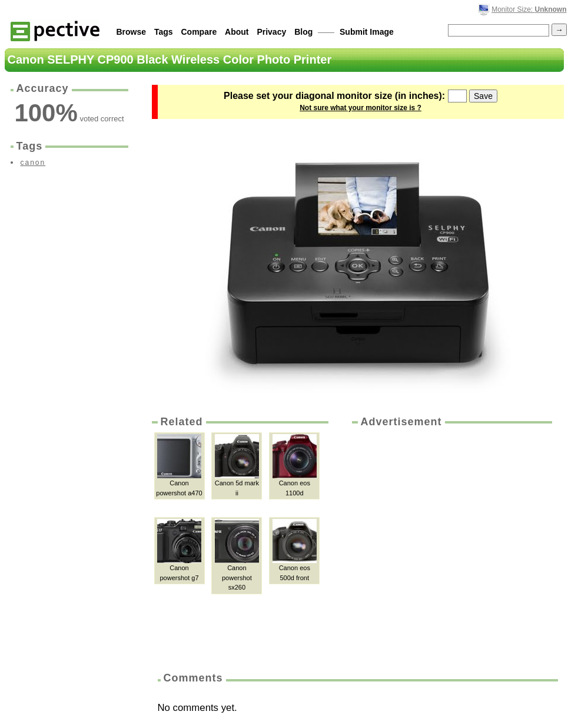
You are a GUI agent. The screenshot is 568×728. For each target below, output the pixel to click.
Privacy (271, 32)
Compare (199, 32)
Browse (132, 32)
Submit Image (367, 32)
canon (33, 163)
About (237, 32)
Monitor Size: (529, 9)
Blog (303, 32)
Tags (164, 32)
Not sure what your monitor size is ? (361, 108)
